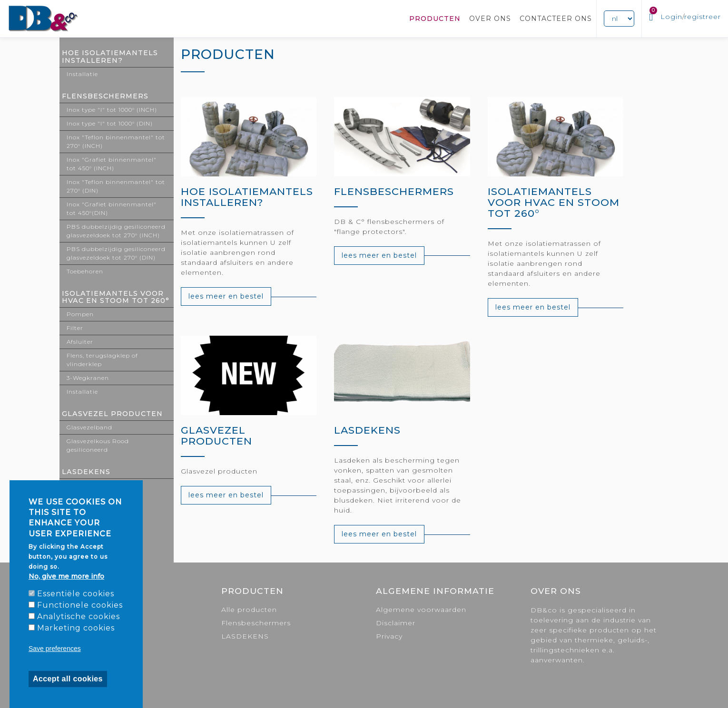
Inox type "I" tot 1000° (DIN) (110, 123)
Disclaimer (396, 623)
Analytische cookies (79, 616)
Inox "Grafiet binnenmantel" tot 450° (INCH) (112, 164)
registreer (703, 17)
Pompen (80, 314)
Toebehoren (85, 271)
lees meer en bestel (226, 296)
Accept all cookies (68, 679)
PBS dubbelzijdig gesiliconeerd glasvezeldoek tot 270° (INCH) (116, 231)
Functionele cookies (80, 605)
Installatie (82, 74)
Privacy (389, 636)
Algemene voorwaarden (421, 610)
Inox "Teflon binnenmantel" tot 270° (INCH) (116, 141)
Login (671, 17)
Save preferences (55, 649)
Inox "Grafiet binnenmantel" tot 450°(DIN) (112, 209)
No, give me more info (66, 576)
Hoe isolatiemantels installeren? (110, 57)
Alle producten (249, 610)
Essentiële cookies (76, 594)
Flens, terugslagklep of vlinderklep (102, 360)
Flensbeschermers (105, 96)
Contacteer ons (556, 19)
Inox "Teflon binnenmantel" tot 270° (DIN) (116, 186)
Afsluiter (80, 342)
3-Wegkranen (88, 378)
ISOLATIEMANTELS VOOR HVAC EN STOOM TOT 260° (116, 297)
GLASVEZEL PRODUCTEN (112, 414)
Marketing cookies (76, 628)
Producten (435, 19)
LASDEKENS (86, 472)
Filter (75, 328)
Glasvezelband (89, 427)
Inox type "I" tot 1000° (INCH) (112, 110)
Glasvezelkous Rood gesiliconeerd (98, 445)
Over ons (490, 19)
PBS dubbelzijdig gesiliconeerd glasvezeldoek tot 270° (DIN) (116, 253)
